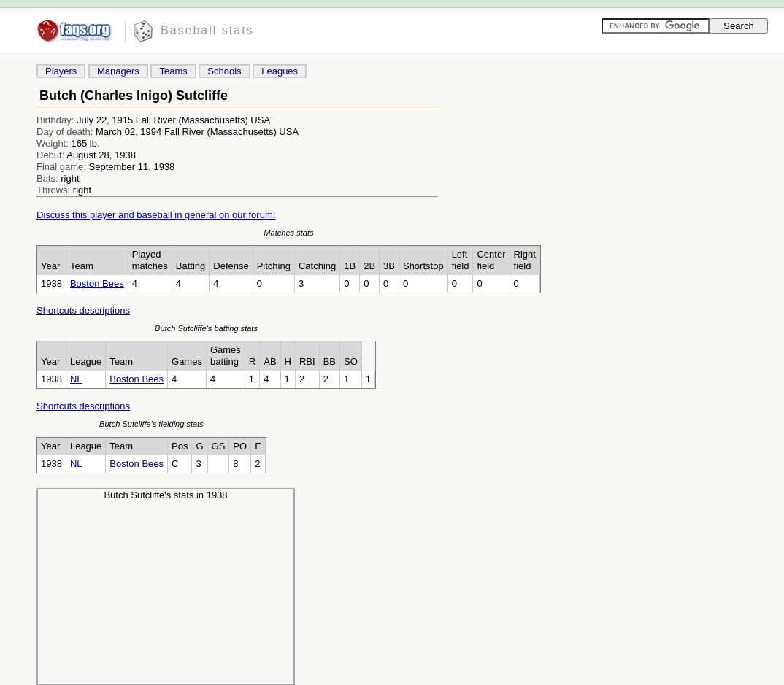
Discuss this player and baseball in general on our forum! (156, 215)
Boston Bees (97, 283)
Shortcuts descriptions (83, 310)
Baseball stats (207, 30)
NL (76, 379)
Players (61, 71)
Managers (118, 71)
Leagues (280, 71)
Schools (224, 71)
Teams (173, 71)
